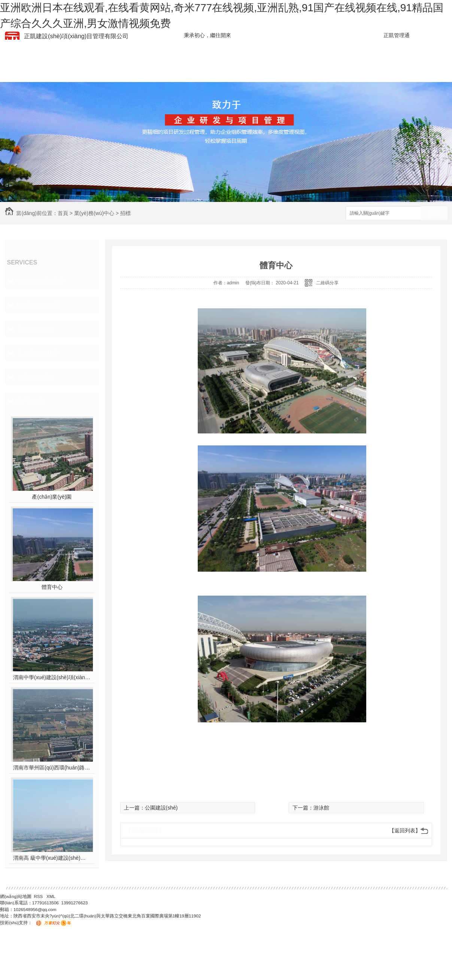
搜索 (434, 214)
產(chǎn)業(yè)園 (52, 497)
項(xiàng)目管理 (40, 281)
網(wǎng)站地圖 (16, 896)
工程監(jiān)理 (37, 353)
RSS (39, 896)
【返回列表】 (405, 831)
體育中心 (52, 587)
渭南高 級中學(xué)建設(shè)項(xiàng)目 (52, 858)
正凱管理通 (397, 35)
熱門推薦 (30, 401)
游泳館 (321, 808)
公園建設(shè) (161, 808)
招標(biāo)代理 (39, 305)
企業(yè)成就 (36, 377)
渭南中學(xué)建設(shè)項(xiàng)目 (52, 677)
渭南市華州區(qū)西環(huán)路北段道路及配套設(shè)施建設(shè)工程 (52, 768)
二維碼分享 (327, 283)
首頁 (63, 213)
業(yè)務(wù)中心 (94, 213)
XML (51, 896)
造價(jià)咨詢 (36, 329)
